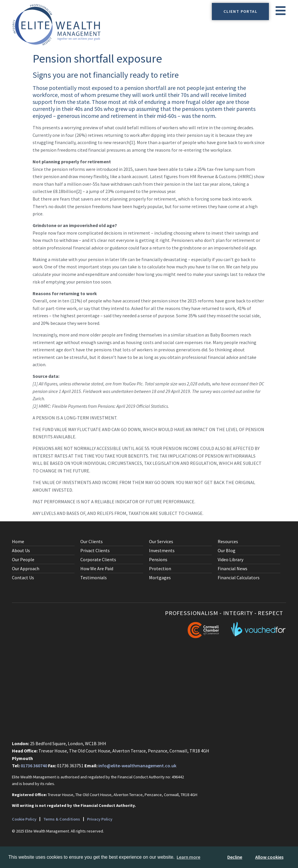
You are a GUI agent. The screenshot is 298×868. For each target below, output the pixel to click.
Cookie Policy (24, 819)
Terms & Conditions (62, 819)
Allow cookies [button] (269, 857)
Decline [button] (235, 857)
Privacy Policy (100, 819)
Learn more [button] (188, 857)
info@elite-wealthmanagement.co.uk (137, 766)
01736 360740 (34, 766)
